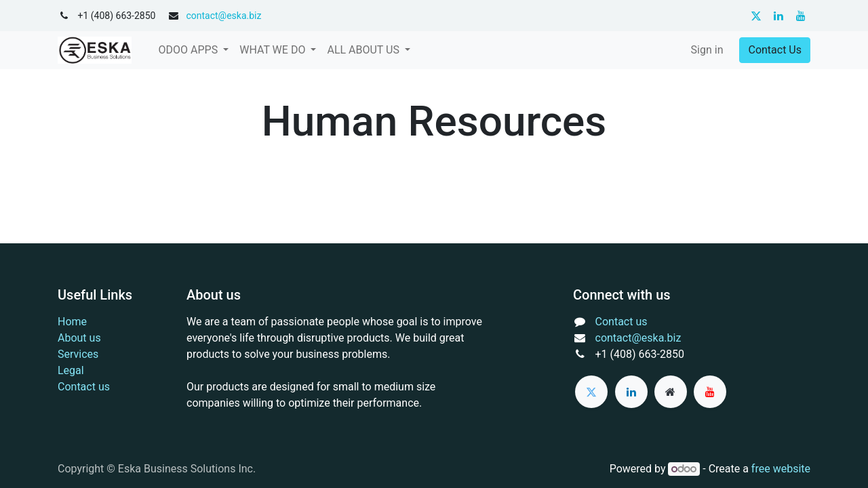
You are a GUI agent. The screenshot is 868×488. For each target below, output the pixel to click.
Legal (71, 370)
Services (78, 354)
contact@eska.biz (223, 16)
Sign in (707, 50)
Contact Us (775, 50)
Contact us (84, 387)
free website (781, 469)
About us (79, 338)
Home (72, 322)
